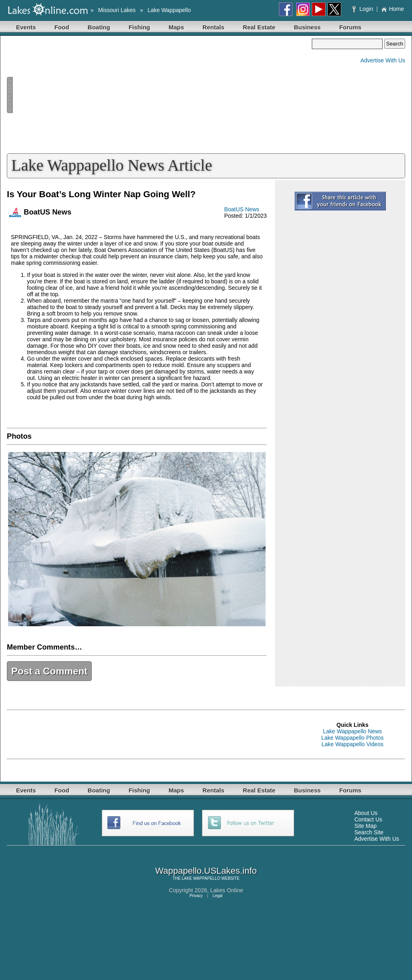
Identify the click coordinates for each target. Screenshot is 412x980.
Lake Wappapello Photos (352, 738)
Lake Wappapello (169, 10)
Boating (99, 27)
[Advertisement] (159, 95)
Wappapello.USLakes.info (206, 871)
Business (307, 27)
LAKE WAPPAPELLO (201, 878)
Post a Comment (49, 671)
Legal (218, 896)
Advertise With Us (383, 60)
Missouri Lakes (117, 10)
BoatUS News (242, 209)
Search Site (369, 832)
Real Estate (259, 27)
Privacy (196, 896)
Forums (350, 27)
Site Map (366, 826)
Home (392, 9)
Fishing (139, 27)
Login (364, 9)
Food (62, 27)
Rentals (213, 27)
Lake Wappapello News (353, 731)
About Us (366, 813)
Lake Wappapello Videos (352, 744)
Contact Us (368, 819)
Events (26, 27)
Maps (176, 27)
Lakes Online (227, 890)
